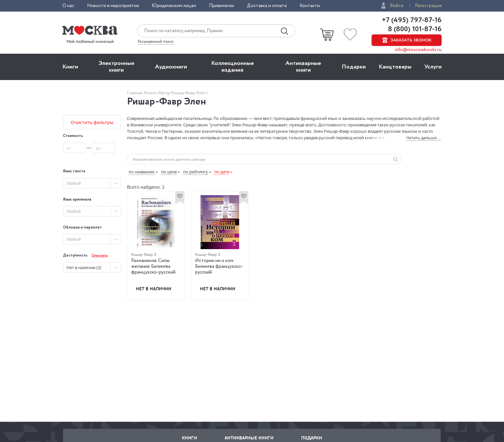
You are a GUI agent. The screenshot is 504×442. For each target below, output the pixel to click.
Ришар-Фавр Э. (144, 255)
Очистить (100, 256)
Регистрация (428, 6)
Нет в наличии (154, 289)
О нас (68, 6)
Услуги (433, 67)
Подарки (354, 67)
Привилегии (221, 6)
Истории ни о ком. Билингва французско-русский (219, 266)
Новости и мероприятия (113, 6)
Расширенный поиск (156, 42)
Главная (135, 93)
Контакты (310, 6)
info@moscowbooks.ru (418, 50)
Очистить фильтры (92, 122)
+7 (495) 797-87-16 (412, 20)
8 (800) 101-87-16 (414, 29)
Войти (397, 6)
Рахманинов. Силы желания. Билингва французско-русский (153, 266)
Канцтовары (395, 67)
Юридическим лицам (174, 6)
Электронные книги (117, 67)
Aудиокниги (171, 67)
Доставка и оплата (267, 6)
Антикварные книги (303, 67)
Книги (70, 67)
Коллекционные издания (233, 67)
